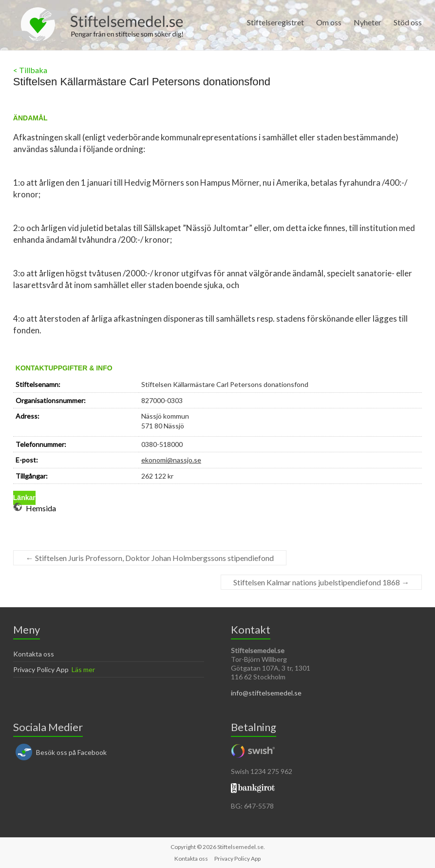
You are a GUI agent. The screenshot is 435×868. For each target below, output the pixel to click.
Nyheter (368, 22)
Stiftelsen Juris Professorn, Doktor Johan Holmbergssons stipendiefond (150, 558)
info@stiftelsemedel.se (266, 693)
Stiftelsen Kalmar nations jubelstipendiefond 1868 (321, 582)
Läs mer (83, 669)
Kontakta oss (34, 654)
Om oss (329, 22)
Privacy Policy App (41, 669)
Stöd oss (408, 22)
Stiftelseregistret (275, 22)
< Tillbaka (30, 70)
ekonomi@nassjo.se (171, 460)
